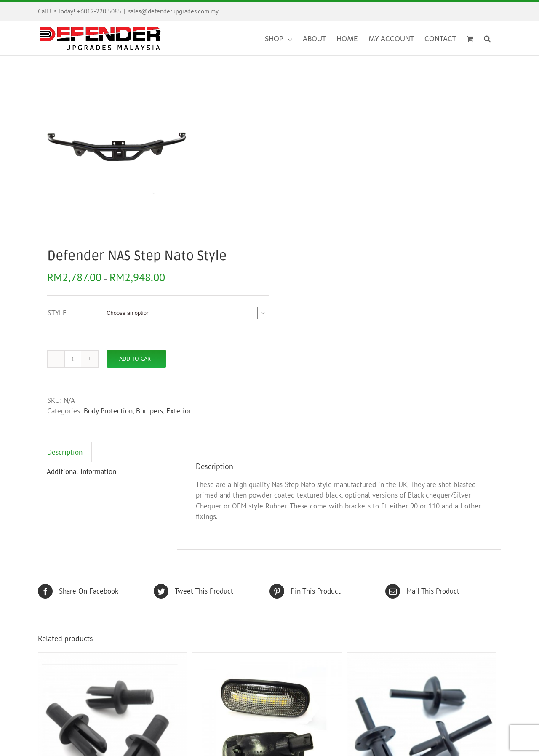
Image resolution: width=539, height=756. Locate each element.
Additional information (81, 471)
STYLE (57, 313)
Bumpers (149, 411)
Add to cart (136, 359)
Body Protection (108, 411)
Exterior (179, 411)
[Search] (487, 38)
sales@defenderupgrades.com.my (173, 11)
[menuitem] (284, 38)
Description (65, 452)
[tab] (65, 452)
